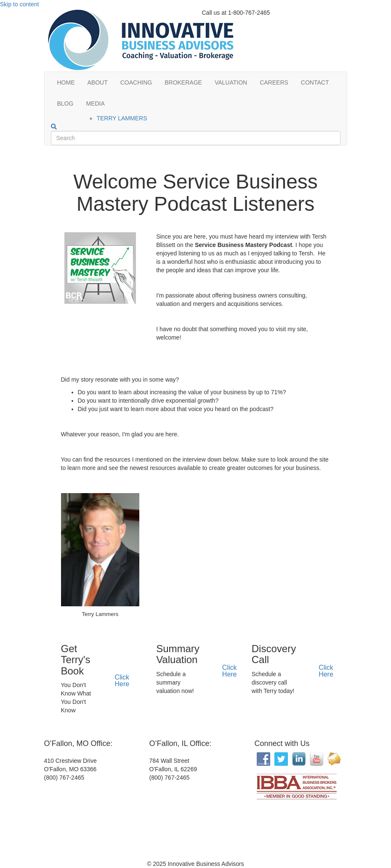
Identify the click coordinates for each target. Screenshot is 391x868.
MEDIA (95, 104)
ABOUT (98, 82)
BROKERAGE (183, 82)
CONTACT (315, 82)
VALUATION (231, 82)
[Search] (54, 127)
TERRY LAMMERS (122, 118)
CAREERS (274, 82)
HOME (66, 82)
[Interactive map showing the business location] (107, 822)
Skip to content (20, 4)
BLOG (65, 104)
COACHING (136, 82)
